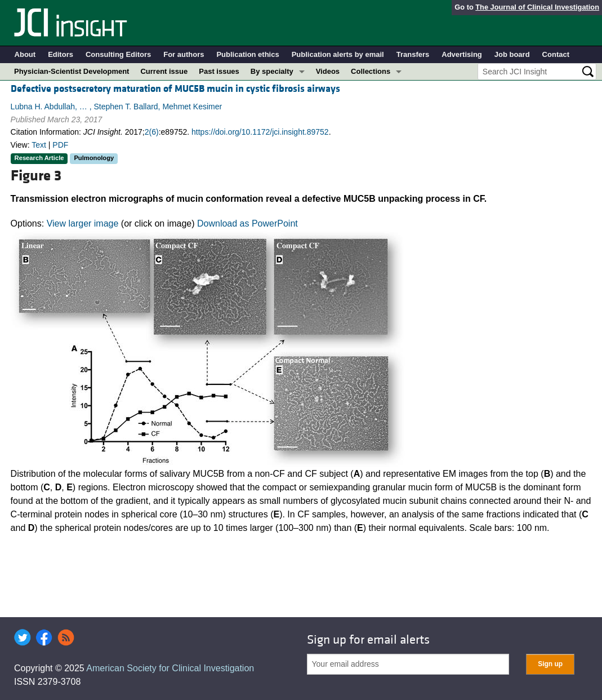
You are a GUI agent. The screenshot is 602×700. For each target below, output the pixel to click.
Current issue (164, 71)
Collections (371, 71)
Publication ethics (248, 54)
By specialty (272, 71)
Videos (328, 71)
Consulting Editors (118, 54)
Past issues (219, 71)
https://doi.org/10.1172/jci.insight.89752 (260, 132)
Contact (556, 54)
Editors (61, 54)
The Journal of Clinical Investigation (537, 7)
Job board (512, 54)
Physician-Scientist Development (72, 71)
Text (39, 145)
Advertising (462, 54)
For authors (184, 54)
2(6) (152, 132)
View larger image (83, 223)
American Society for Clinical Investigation (170, 668)
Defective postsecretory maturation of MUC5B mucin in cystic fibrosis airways (175, 89)
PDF (60, 145)
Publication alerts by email (338, 54)
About (25, 54)
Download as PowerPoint (248, 223)
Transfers (413, 54)
